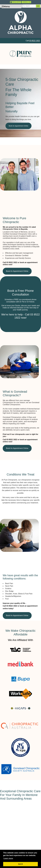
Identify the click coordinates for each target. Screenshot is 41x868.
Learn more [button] (8, 858)
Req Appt (16, 2)
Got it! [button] (20, 864)
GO (38, 6)
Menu (6, 6)
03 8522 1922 (35, 41)
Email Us (27, 2)
